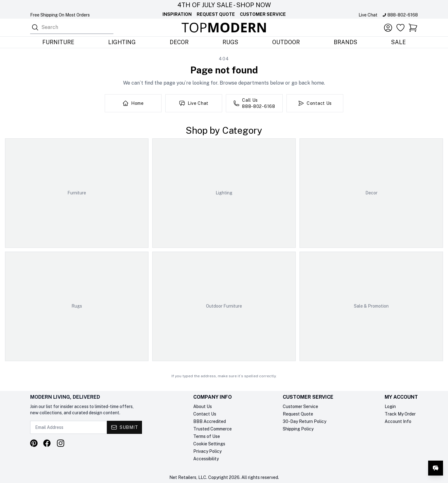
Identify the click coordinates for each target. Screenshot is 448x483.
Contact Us (205, 414)
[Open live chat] (436, 468)
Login (390, 406)
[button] (413, 28)
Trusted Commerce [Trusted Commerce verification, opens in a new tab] (213, 429)
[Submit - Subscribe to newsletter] (124, 427)
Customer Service (263, 14)
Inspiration (177, 14)
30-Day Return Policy (304, 421)
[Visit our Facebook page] (47, 443)
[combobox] (72, 27)
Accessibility (206, 459)
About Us (203, 406)
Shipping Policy (298, 429)
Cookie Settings (209, 444)
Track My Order (400, 414)
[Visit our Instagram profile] (61, 443)
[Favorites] (400, 28)
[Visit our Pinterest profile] (34, 443)
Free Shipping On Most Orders (60, 15)
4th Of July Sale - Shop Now (224, 5)
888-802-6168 (403, 15)
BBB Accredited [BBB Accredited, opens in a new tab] (210, 421)
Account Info (398, 421)
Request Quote (216, 14)
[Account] (388, 28)
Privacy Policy (207, 451)
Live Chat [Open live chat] (368, 15)
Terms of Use (207, 436)
